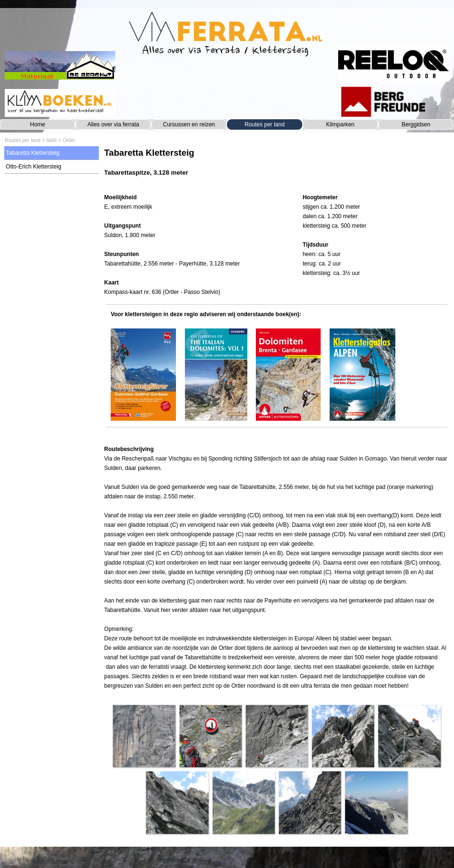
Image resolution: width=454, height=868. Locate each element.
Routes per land (265, 124)
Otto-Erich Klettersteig (33, 167)
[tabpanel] (276, 167)
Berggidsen (416, 124)
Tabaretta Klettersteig (32, 153)
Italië (52, 140)
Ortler (69, 140)
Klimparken (340, 124)
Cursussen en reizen (189, 124)
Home (37, 124)
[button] (144, 736)
